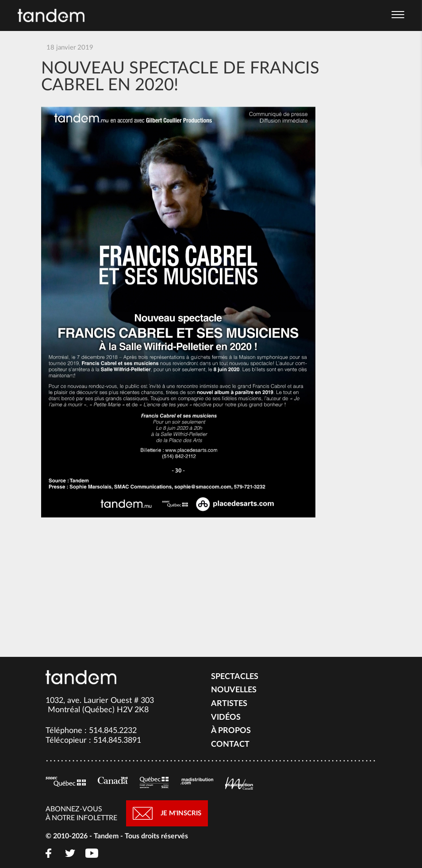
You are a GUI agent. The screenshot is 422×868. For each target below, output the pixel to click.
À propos (231, 731)
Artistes (229, 704)
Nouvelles (234, 690)
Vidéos (226, 718)
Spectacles (235, 677)
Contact (230, 745)
